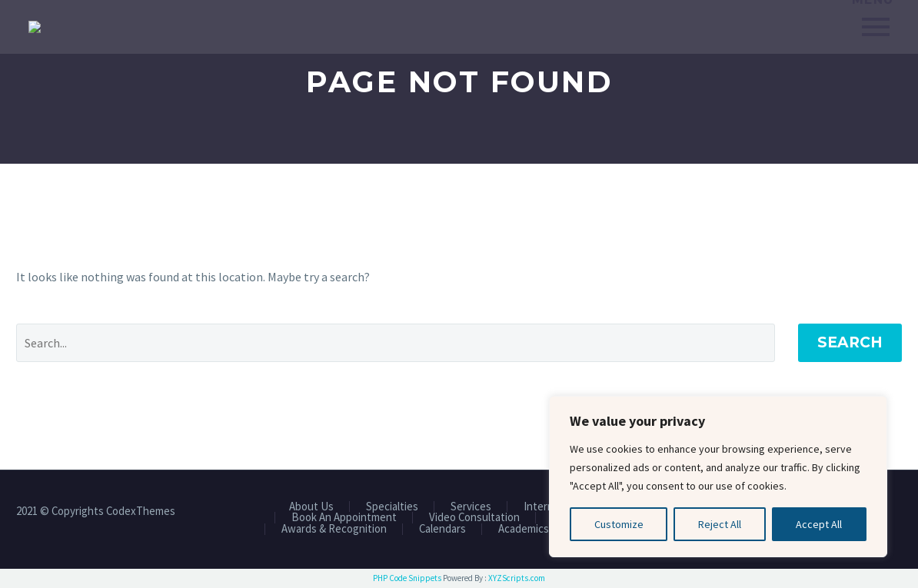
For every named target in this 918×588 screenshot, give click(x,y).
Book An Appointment (344, 518)
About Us (311, 507)
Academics (524, 529)
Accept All (819, 524)
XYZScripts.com (517, 578)
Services (471, 507)
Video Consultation (474, 518)
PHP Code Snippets (407, 578)
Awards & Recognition (334, 529)
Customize (619, 524)
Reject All (720, 524)
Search (850, 342)
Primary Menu (876, 27)
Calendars (442, 529)
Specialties (392, 507)
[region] (718, 477)
